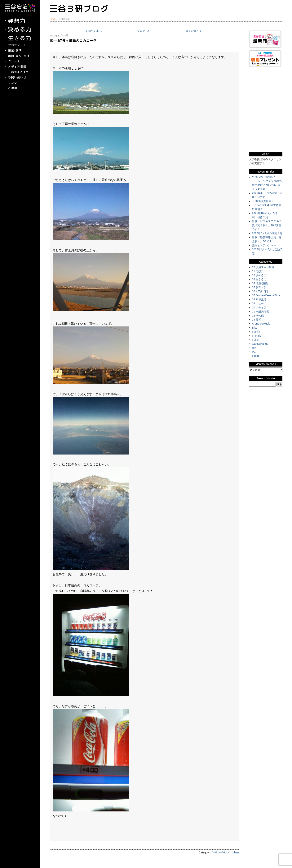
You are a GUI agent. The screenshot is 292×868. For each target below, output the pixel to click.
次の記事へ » (194, 31)
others (236, 852)
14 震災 (257, 320)
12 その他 (258, 316)
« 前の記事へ (94, 31)
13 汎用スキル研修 (263, 267)
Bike (255, 328)
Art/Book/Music (221, 852)
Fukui (255, 340)
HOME (53, 19)
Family (256, 332)
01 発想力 (258, 271)
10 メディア (259, 307)
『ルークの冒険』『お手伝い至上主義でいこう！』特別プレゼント (266, 58)
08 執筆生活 (259, 299)
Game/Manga (260, 344)
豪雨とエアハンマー (264, 245)
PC (254, 352)
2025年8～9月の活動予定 (267, 233)
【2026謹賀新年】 (263, 201)
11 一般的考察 (261, 312)
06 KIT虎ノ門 (260, 291)
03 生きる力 (259, 279)
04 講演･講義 (260, 283)
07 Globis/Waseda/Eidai (266, 295)
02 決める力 (259, 275)
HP (254, 348)
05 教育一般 (259, 287)
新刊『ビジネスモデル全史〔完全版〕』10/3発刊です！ (267, 225)
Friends (257, 336)
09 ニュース (259, 303)
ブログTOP (144, 31)
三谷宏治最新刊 (266, 39)
